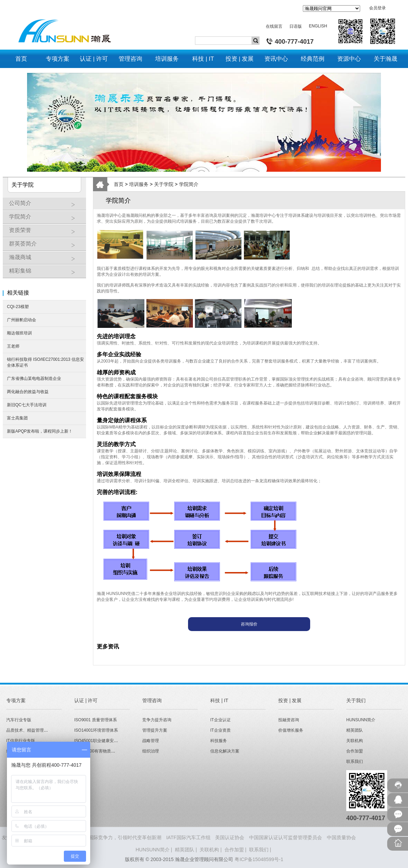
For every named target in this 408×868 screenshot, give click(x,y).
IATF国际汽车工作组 (188, 837)
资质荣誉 (46, 233)
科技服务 (219, 741)
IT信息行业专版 (21, 741)
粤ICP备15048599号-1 (259, 859)
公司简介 (46, 206)
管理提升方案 (155, 730)
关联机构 (355, 741)
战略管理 (151, 741)
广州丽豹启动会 (22, 320)
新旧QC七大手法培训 (27, 405)
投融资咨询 (289, 720)
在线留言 (274, 26)
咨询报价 (249, 624)
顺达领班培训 (19, 333)
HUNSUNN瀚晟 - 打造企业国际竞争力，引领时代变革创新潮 (96, 837)
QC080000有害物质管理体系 (101, 751)
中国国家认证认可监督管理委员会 (286, 837)
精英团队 (355, 730)
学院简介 (46, 219)
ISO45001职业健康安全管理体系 (104, 741)
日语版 (296, 26)
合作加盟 (355, 751)
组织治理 (151, 751)
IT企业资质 (220, 730)
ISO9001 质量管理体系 (96, 720)
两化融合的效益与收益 (28, 392)
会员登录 (377, 8)
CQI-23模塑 (18, 307)
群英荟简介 (46, 246)
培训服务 (139, 184)
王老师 (13, 346)
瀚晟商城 (46, 260)
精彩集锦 (46, 273)
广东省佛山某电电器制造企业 (34, 378)
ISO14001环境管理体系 (96, 730)
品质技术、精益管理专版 (29, 730)
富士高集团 (17, 418)
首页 (119, 184)
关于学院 (164, 184)
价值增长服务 (291, 730)
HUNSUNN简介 (361, 720)
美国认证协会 (230, 837)
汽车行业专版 (19, 720)
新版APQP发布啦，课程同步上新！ (40, 431)
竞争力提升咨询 (157, 720)
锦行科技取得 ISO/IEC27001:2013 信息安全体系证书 (45, 362)
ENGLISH (318, 26)
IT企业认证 (220, 720)
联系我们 (355, 761)
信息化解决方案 (225, 751)
